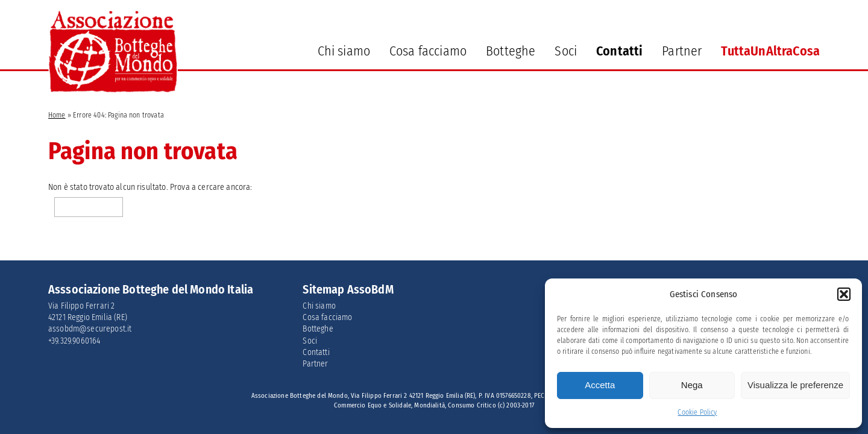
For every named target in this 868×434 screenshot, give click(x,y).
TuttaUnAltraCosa (770, 51)
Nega (692, 385)
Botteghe (511, 51)
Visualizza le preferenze (795, 385)
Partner (682, 51)
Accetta (600, 385)
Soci (566, 51)
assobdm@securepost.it (90, 329)
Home (57, 115)
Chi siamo (344, 51)
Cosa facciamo (428, 51)
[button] (844, 294)
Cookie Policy (697, 412)
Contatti (619, 51)
